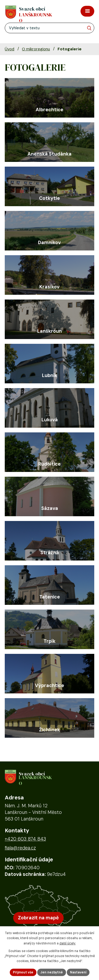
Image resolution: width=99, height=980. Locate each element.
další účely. (68, 943)
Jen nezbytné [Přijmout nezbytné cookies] (52, 972)
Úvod (10, 49)
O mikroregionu (36, 49)
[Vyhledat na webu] (89, 28)
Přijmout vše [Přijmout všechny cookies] (23, 972)
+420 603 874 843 (25, 839)
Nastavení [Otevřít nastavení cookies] (78, 972)
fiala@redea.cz (20, 848)
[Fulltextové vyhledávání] (49, 28)
